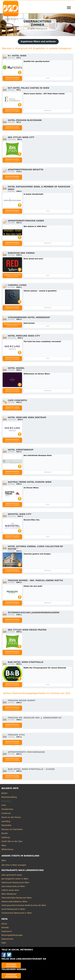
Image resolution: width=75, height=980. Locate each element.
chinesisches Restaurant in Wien (17, 913)
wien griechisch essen (12, 875)
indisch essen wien (10, 890)
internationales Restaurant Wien (17, 898)
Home (4, 924)
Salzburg (6, 837)
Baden (4, 793)
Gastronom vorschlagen (11, 965)
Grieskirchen (7, 809)
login (4, 943)
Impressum (7, 931)
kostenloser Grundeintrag (11, 976)
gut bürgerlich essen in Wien (15, 879)
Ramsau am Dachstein (12, 829)
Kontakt (5, 927)
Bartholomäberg (9, 797)
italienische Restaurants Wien (15, 883)
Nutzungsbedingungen (12, 935)
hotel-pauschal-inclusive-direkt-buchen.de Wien (24, 905)
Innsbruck (6, 813)
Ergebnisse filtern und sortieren (38, 42)
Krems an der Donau (11, 817)
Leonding (6, 821)
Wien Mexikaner (9, 894)
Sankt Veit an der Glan (12, 841)
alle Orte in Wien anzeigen (14, 865)
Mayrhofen (6, 825)
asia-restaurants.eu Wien (13, 886)
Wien (4, 845)
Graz (4, 805)
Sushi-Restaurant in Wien (13, 909)
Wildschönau (7, 849)
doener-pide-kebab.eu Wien (14, 901)
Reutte (5, 833)
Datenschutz (7, 939)
